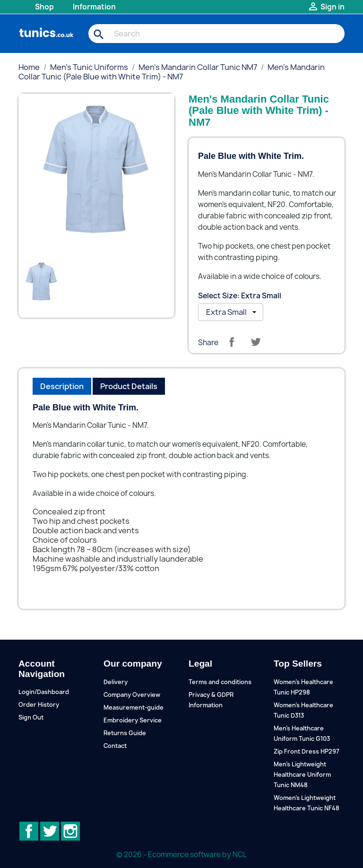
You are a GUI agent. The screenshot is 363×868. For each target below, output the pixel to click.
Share (232, 342)
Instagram (70, 831)
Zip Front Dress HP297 (307, 751)
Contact (115, 746)
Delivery (116, 682)
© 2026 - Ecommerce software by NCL (181, 855)
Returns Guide (125, 733)
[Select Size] (231, 312)
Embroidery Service (133, 720)
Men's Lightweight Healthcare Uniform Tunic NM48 (302, 775)
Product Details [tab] (129, 386)
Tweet (256, 342)
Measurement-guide (134, 707)
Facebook (29, 831)
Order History (39, 705)
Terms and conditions (220, 682)
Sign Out (31, 717)
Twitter (50, 831)
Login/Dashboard (44, 692)
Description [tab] (62, 386)
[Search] (216, 34)
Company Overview (132, 695)
